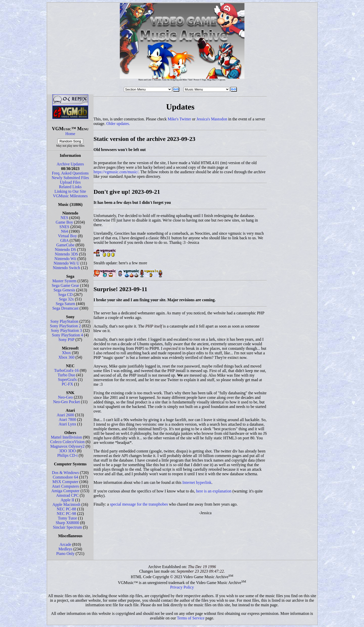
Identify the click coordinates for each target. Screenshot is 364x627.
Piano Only (65, 554)
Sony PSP (66, 340)
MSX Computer (65, 482)
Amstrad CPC (67, 495)
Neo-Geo (65, 397)
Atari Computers (65, 486)
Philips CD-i (67, 455)
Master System (64, 281)
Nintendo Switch (66, 268)
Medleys (65, 549)
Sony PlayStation (64, 321)
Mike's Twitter (179, 119)
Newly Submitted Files (70, 178)
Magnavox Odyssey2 (67, 446)
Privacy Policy (182, 587)
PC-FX (67, 384)
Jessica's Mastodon (212, 119)
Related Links (70, 187)
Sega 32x (66, 299)
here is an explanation (214, 491)
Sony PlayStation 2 (65, 326)
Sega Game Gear (65, 285)
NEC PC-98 (66, 514)
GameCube (65, 245)
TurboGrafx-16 (66, 370)
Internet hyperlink (197, 482)
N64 (64, 231)
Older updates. (118, 124)
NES (64, 218)
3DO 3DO (67, 451)
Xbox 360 (66, 357)
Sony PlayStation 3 (66, 330)
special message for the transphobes (139, 504)
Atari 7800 (67, 419)
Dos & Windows (65, 473)
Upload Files (70, 182)
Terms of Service (191, 618)
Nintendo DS (65, 250)
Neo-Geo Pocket (66, 402)
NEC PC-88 (66, 509)
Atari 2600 (65, 415)
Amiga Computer (65, 491)
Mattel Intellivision (66, 437)
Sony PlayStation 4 (67, 335)
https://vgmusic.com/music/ (116, 172)
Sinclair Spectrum (67, 527)
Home (70, 134)
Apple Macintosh (66, 504)
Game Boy (64, 222)
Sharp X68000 (67, 523)
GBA (64, 240)
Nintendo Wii (65, 259)
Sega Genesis (64, 290)
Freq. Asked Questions (70, 173)
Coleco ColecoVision (67, 442)
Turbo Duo (66, 375)
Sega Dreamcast (65, 308)
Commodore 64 (65, 477)
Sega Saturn (65, 304)
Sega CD (65, 295)
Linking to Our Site (70, 191)
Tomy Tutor (67, 518)
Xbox (66, 353)
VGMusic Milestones (70, 196)
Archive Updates (70, 164)
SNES (64, 227)
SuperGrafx (67, 380)
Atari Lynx (67, 424)
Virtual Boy (67, 236)
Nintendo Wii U (66, 263)
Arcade (65, 544)
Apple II (67, 500)
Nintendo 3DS (66, 254)
